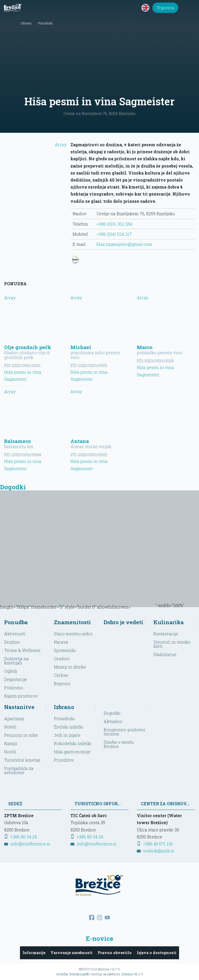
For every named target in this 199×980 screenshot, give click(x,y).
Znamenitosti (72, 622)
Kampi (11, 743)
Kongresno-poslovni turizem (124, 732)
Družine (12, 642)
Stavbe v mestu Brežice (119, 744)
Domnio (127, 974)
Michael (81, 347)
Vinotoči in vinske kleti (172, 644)
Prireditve (64, 760)
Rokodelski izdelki (73, 743)
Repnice (62, 683)
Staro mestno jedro (73, 634)
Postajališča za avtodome (19, 770)
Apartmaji (14, 718)
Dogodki (112, 713)
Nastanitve (19, 707)
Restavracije (166, 634)
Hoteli (10, 727)
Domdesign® (79, 974)
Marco (145, 347)
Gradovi (62, 659)
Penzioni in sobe (21, 735)
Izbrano (64, 707)
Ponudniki (64, 718)
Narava (61, 642)
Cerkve (61, 675)
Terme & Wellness (22, 650)
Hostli (10, 752)
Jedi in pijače (67, 735)
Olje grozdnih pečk (28, 347)
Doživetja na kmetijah (16, 661)
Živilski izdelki (69, 727)
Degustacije (16, 679)
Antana (80, 441)
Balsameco (17, 441)
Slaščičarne (165, 654)
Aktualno (113, 721)
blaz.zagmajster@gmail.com (125, 244)
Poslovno (14, 688)
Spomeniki (65, 650)
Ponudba (16, 622)
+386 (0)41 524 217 (114, 234)
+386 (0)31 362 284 (114, 224)
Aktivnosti (15, 634)
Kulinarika (169, 622)
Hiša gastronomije (72, 752)
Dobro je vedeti (123, 622)
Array (35, 148)
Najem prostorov (21, 696)
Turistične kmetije (22, 760)
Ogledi (11, 671)
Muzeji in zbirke (70, 667)
